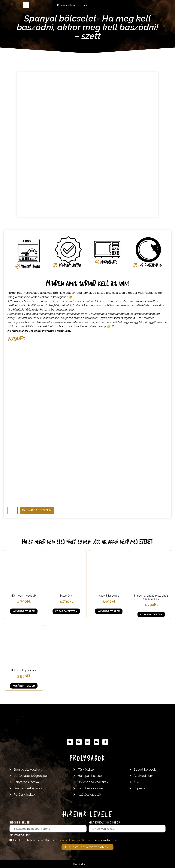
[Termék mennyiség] (13, 510)
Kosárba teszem (37, 510)
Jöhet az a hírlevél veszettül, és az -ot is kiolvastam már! (66, 840)
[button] (26, 5)
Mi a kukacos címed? (104, 823)
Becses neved (20, 823)
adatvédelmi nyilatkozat (75, 840)
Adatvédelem (20, 836)
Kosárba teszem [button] (24, 611)
